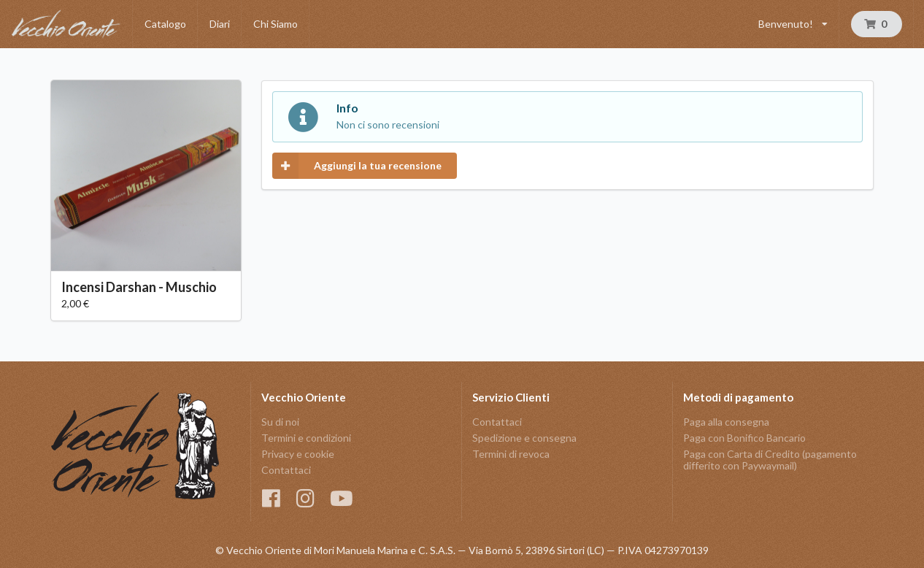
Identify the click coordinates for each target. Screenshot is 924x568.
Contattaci (286, 470)
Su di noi (280, 422)
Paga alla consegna (726, 422)
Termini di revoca (511, 454)
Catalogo (165, 24)
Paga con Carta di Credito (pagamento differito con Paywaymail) (770, 460)
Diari (220, 24)
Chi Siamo (276, 24)
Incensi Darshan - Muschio (139, 287)
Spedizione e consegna (524, 438)
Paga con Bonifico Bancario (744, 438)
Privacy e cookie (298, 454)
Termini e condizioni (306, 438)
